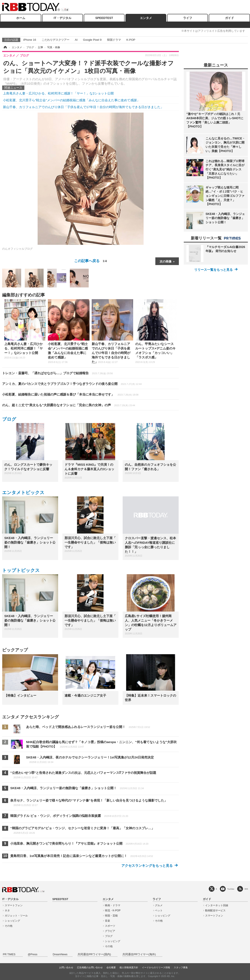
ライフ (188, 18)
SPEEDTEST (104, 18)
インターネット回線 (217, 905)
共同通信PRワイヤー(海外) (139, 954)
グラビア (110, 931)
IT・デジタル (62, 18)
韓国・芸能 (111, 916)
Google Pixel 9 (92, 40)
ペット (159, 910)
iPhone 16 (30, 40)
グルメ (159, 905)
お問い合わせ (66, 967)
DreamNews (60, 954)
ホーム (21, 18)
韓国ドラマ (114, 40)
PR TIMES (9, 954)
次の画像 (166, 261)
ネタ (7, 910)
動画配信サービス (215, 910)
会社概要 (111, 967)
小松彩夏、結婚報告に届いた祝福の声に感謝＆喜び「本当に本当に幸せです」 (70, 394)
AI (76, 40)
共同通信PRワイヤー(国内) (94, 954)
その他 (9, 926)
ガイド (229, 18)
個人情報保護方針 (129, 967)
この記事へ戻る (90, 261)
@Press (33, 954)
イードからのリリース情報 (156, 967)
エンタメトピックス (23, 492)
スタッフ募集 (181, 967)
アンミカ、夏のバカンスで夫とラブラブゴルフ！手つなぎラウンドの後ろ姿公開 (72, 384)
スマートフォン (14, 905)
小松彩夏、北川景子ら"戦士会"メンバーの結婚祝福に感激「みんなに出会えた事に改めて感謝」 (71, 100)
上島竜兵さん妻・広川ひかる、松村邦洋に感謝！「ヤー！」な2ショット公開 (58, 93)
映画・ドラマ (113, 905)
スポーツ (110, 926)
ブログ (9, 419)
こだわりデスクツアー (56, 40)
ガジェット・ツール (16, 916)
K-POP (131, 40)
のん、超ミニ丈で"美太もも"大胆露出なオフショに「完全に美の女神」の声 (69, 405)
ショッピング (12, 921)
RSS (246, 889)
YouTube (231, 889)
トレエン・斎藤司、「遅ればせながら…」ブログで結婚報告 (57, 373)
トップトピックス (21, 570)
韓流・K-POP (113, 910)
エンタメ (146, 18)
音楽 (107, 921)
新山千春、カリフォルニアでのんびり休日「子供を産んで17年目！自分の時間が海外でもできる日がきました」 (83, 107)
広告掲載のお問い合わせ (90, 967)
